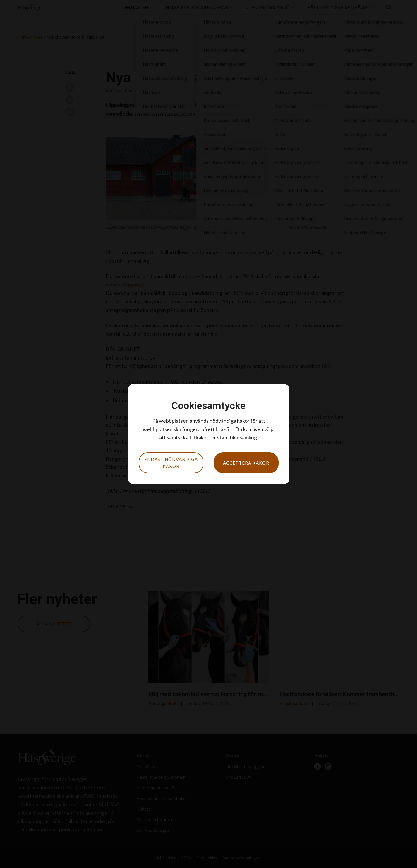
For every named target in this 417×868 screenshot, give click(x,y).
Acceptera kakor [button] (246, 463)
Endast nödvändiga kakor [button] (171, 463)
